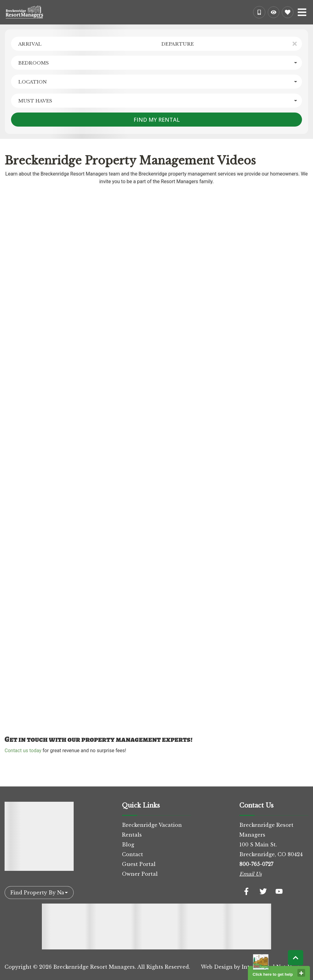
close (301, 973)
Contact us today (23, 751)
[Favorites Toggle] (288, 12)
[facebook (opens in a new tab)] (247, 891)
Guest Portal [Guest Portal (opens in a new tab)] (139, 864)
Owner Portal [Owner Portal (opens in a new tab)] (140, 874)
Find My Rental (157, 120)
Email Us (250, 874)
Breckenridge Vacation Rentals (152, 830)
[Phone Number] (259, 12)
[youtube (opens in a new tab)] (279, 891)
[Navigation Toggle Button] (302, 12)
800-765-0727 (256, 864)
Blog (128, 845)
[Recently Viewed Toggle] (274, 12)
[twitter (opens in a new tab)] (263, 891)
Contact (133, 854)
